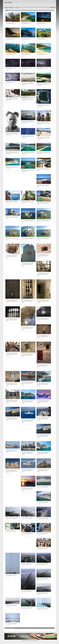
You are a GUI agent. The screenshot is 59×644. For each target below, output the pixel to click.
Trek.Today (31, 641)
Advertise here (53, 7)
